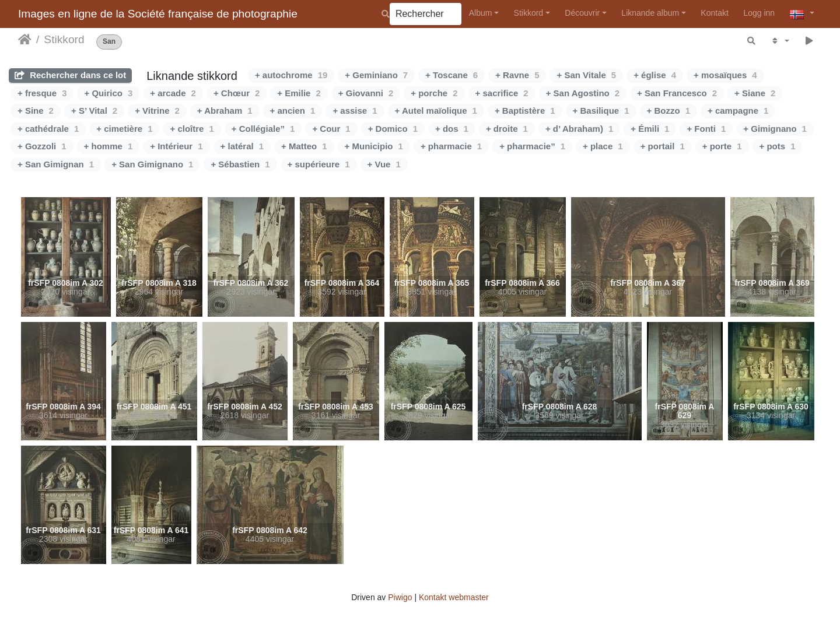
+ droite (507, 129)
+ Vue (384, 164)
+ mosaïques (725, 75)
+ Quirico (108, 93)
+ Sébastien (240, 164)
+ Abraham (225, 111)
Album (481, 13)
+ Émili (650, 129)
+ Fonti (706, 129)
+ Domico (393, 129)
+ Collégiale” (263, 129)
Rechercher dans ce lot (70, 75)
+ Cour (331, 129)
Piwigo (400, 597)
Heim (25, 40)
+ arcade (173, 93)
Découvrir (582, 13)
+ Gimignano (775, 129)
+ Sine (36, 111)
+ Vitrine (157, 111)
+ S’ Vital (94, 111)
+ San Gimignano (152, 164)
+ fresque (42, 93)
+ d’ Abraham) (579, 129)
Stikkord (529, 13)
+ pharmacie (451, 146)
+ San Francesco (677, 93)
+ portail (663, 146)
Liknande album (650, 13)
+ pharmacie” (532, 146)
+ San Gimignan (56, 164)
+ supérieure (319, 164)
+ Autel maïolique (436, 111)
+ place (603, 146)
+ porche (434, 93)
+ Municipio (374, 146)
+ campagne (738, 111)
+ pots (778, 146)
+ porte (722, 146)
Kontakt (714, 13)
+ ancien (293, 111)
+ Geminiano (376, 75)
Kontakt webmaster (454, 597)
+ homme (108, 146)
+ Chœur (237, 93)
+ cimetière (124, 129)
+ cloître (192, 129)
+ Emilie (299, 93)
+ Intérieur (176, 146)
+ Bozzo (668, 111)
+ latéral (242, 146)
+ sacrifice (502, 93)
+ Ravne (517, 75)
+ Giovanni (366, 93)
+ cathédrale (48, 129)
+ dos (452, 129)
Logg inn (759, 13)
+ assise (355, 111)
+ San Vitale (586, 75)
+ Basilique (601, 111)
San (109, 42)
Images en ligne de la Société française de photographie (158, 14)
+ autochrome (291, 75)
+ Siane (755, 93)
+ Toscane (452, 75)
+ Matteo (304, 146)
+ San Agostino (583, 93)
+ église (655, 75)
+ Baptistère (525, 111)
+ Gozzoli (42, 146)
